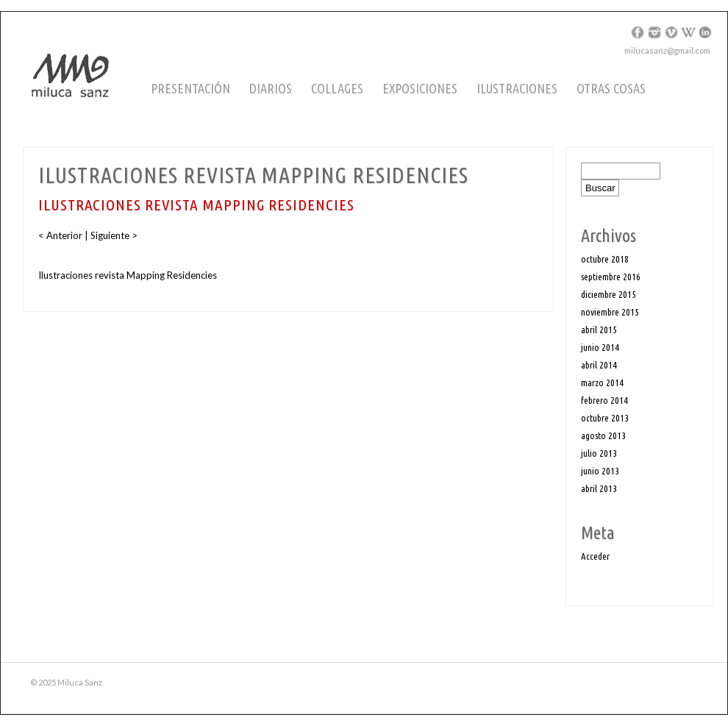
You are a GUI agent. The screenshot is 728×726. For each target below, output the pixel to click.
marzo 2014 (602, 382)
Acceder (595, 556)
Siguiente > (113, 235)
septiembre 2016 (611, 277)
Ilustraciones (517, 88)
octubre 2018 (605, 259)
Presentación (190, 88)
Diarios (271, 88)
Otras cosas (611, 88)
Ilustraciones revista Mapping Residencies (128, 275)
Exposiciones (420, 88)
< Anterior (61, 235)
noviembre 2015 (610, 312)
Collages (337, 88)
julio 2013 (599, 453)
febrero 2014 (604, 400)
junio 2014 (600, 347)
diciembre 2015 (609, 294)
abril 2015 (599, 330)
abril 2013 (599, 488)
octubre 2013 (605, 418)
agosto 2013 (603, 435)
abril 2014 (599, 365)
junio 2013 (600, 471)
